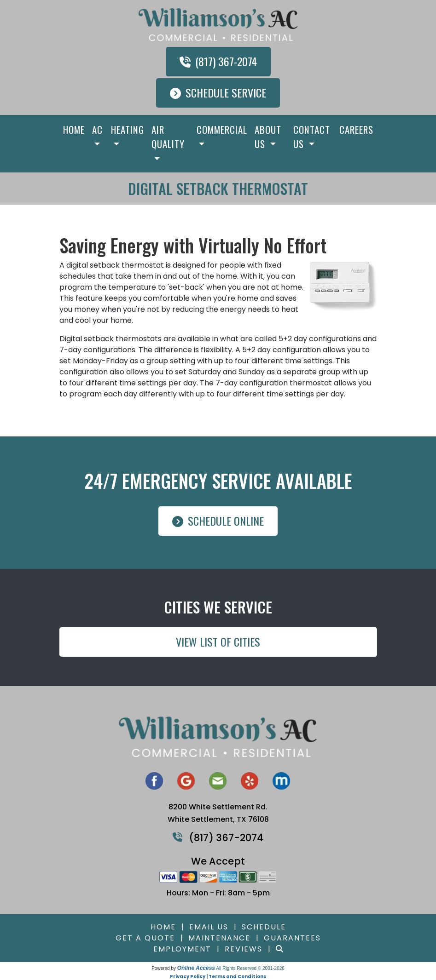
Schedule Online (218, 521)
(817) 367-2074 (218, 61)
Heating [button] (128, 129)
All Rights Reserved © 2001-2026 (250, 968)
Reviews (244, 949)
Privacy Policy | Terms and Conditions (218, 977)
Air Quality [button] (168, 137)
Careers (356, 129)
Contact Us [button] (312, 137)
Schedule (264, 927)
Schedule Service (218, 92)
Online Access (196, 968)
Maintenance (219, 938)
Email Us (209, 927)
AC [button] (97, 129)
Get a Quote (145, 938)
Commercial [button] (222, 129)
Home (74, 129)
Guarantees (292, 938)
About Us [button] (268, 137)
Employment (182, 949)
